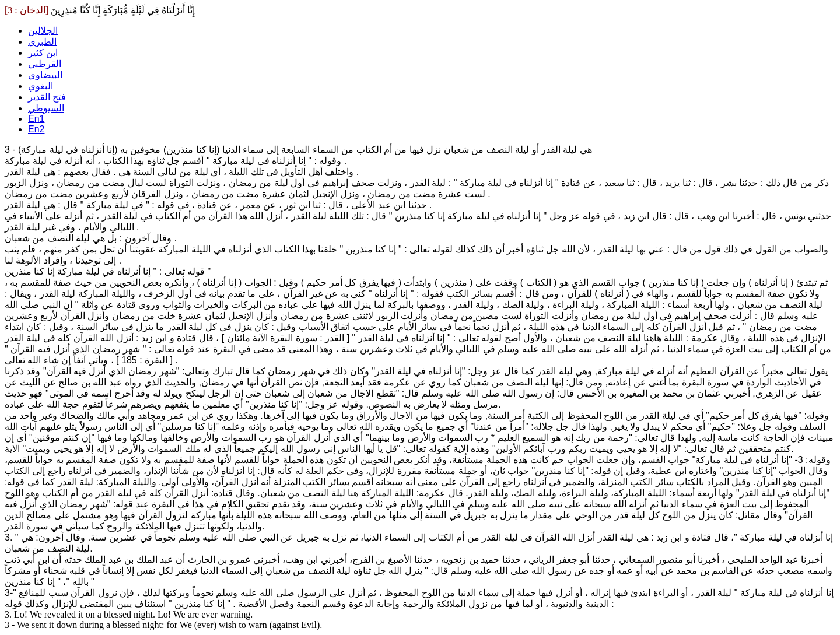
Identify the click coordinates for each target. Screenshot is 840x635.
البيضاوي (45, 75)
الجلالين (43, 31)
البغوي (41, 86)
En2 (36, 129)
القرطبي (45, 64)
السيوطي (46, 108)
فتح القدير (47, 97)
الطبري (42, 42)
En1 (36, 119)
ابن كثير (43, 53)
